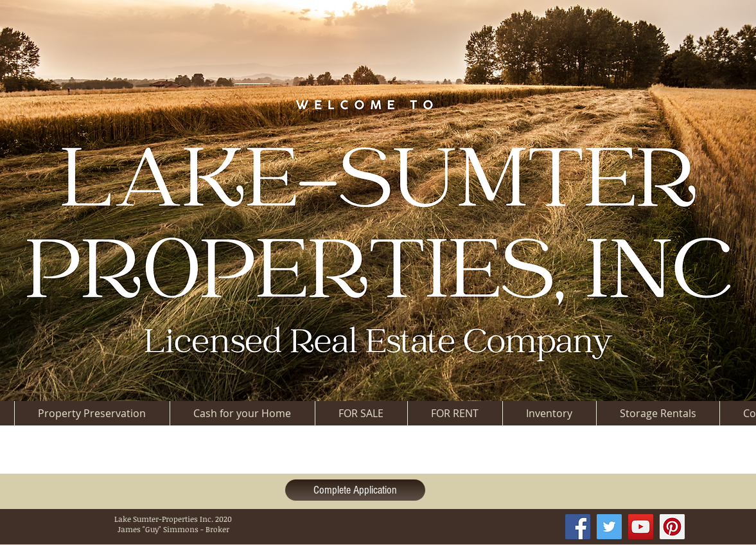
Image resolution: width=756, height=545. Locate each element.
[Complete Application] (355, 490)
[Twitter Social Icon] (609, 527)
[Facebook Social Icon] (578, 527)
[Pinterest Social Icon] (672, 527)
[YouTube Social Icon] (641, 527)
